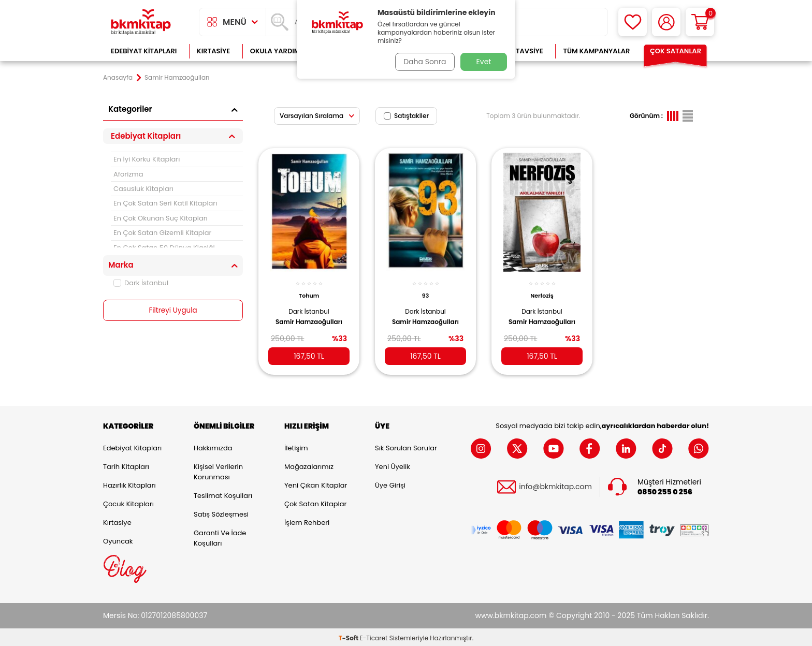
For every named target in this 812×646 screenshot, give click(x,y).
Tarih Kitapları (126, 465)
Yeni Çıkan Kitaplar (316, 483)
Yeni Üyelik (393, 465)
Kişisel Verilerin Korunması (218, 470)
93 (425, 291)
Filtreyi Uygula (173, 311)
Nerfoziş (542, 291)
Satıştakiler (406, 116)
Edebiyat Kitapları (144, 51)
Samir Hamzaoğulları (309, 317)
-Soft (349, 636)
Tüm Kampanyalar (596, 51)
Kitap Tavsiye (519, 51)
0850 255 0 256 (665, 490)
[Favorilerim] (633, 22)
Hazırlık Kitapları (129, 483)
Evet (484, 62)
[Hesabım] (666, 22)
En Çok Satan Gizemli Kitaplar (162, 233)
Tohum (309, 291)
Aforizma (128, 174)
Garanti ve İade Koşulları (220, 536)
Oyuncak (118, 539)
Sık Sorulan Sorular (406, 446)
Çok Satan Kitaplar (315, 502)
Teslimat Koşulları (223, 494)
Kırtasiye (213, 51)
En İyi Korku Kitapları (147, 159)
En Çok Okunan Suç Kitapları (161, 218)
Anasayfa (118, 78)
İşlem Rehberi (307, 520)
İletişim (296, 446)
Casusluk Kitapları (143, 189)
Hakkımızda (213, 446)
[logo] (141, 22)
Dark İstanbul (141, 283)
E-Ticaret (374, 636)
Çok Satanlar (676, 51)
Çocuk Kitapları (128, 502)
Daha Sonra (423, 62)
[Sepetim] (700, 22)
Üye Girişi (390, 483)
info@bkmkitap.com (555, 485)
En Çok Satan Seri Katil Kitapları (165, 203)
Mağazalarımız (309, 465)
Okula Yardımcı (279, 51)
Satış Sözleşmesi (221, 512)
